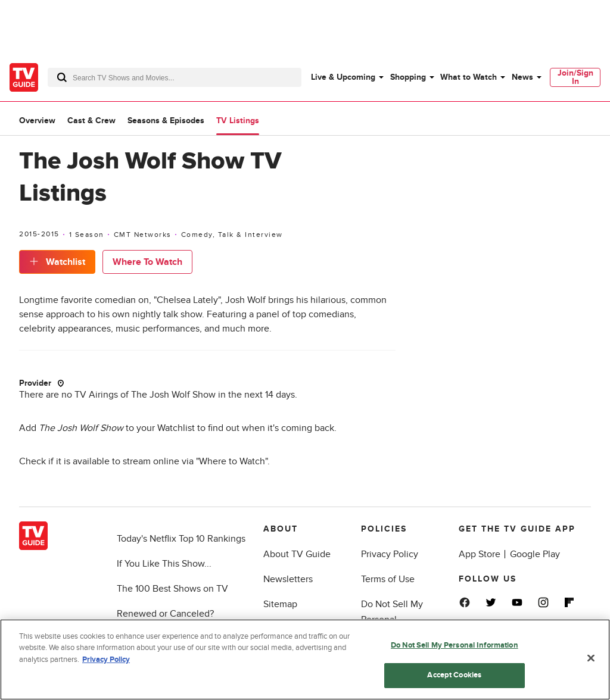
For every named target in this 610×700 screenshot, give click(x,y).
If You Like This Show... (164, 564)
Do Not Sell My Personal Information (455, 645)
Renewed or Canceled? (165, 614)
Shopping (408, 77)
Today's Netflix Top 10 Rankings (181, 539)
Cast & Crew (91, 121)
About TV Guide (297, 554)
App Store (480, 554)
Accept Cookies (454, 675)
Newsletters (288, 579)
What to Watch (469, 77)
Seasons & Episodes (166, 121)
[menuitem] (347, 77)
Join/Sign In (575, 77)
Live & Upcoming (343, 77)
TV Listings (238, 121)
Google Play (535, 554)
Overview (37, 121)
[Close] (591, 658)
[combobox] (175, 77)
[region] (305, 660)
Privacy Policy (390, 554)
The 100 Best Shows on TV (172, 589)
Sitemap (280, 604)
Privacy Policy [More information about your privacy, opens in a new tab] (106, 660)
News (522, 77)
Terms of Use (388, 579)
